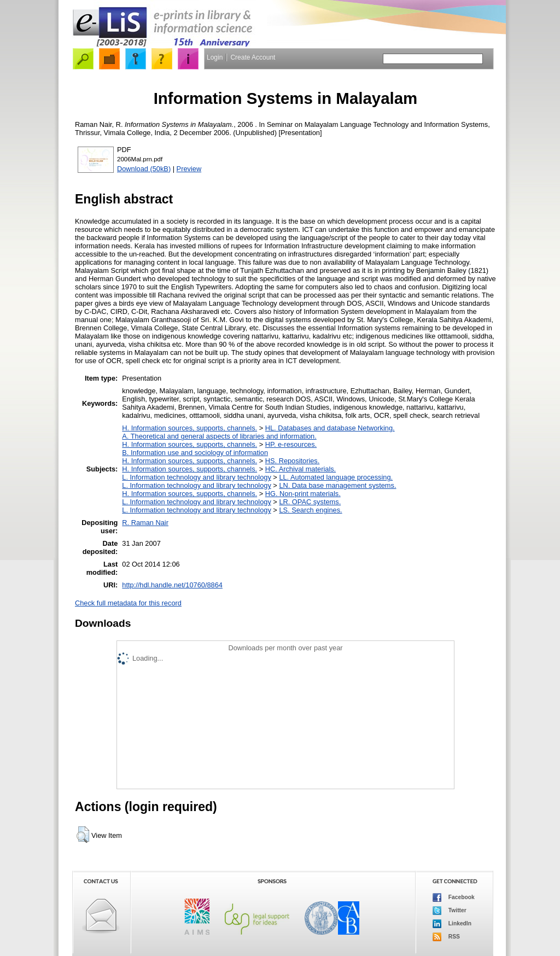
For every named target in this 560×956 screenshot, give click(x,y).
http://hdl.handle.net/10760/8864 (172, 585)
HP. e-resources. (291, 444)
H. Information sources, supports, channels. (189, 428)
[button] (83, 835)
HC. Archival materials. (301, 469)
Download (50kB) (144, 169)
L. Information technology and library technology (196, 477)
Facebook (454, 897)
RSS (446, 937)
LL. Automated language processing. (336, 477)
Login (215, 57)
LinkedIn (452, 924)
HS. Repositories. (293, 461)
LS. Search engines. (310, 510)
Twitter (450, 911)
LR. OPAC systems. (310, 502)
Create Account (253, 57)
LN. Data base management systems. (337, 485)
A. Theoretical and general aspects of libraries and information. (219, 436)
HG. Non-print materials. (303, 494)
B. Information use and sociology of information (195, 453)
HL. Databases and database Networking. (330, 428)
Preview (189, 169)
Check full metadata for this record (128, 603)
